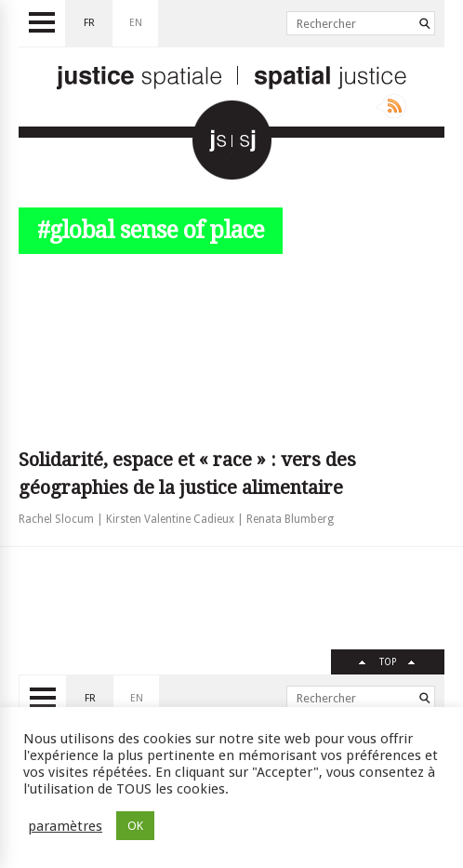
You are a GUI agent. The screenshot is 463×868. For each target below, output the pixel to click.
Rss (391, 106)
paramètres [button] (65, 826)
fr (89, 23)
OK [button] (135, 826)
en (136, 23)
